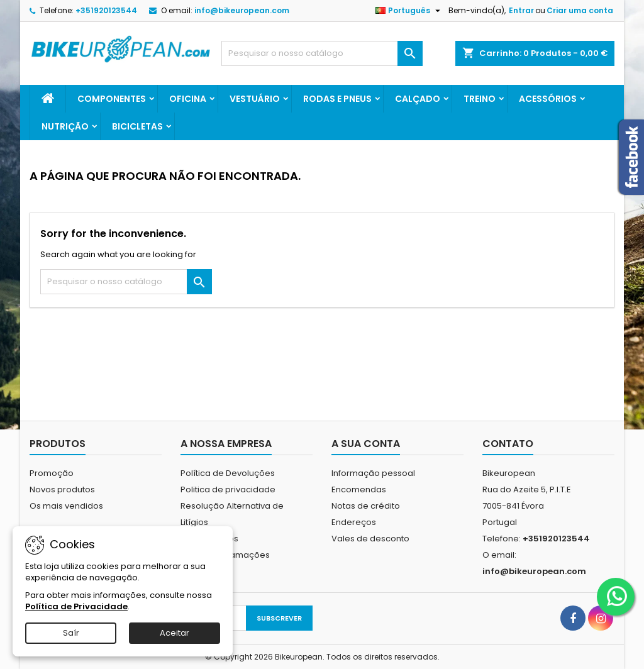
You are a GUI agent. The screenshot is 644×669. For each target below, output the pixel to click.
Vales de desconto (370, 539)
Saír (71, 633)
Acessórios (548, 99)
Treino (480, 99)
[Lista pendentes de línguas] (409, 11)
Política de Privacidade (76, 606)
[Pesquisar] (322, 53)
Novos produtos (62, 489)
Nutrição (65, 126)
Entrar (521, 10)
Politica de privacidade (228, 489)
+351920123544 (106, 10)
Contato (508, 444)
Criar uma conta (580, 10)
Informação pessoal (373, 473)
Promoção (52, 473)
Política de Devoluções (228, 473)
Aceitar (175, 633)
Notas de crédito (366, 506)
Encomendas (359, 489)
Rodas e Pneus (337, 99)
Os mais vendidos (66, 506)
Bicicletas (137, 126)
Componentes (112, 99)
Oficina (188, 99)
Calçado (418, 99)
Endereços (354, 522)
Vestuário (255, 99)
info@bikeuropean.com (242, 10)
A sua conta (366, 444)
